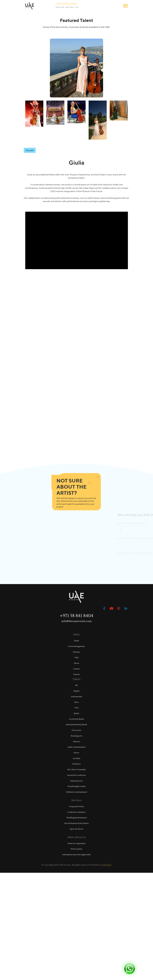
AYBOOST (106, 865)
